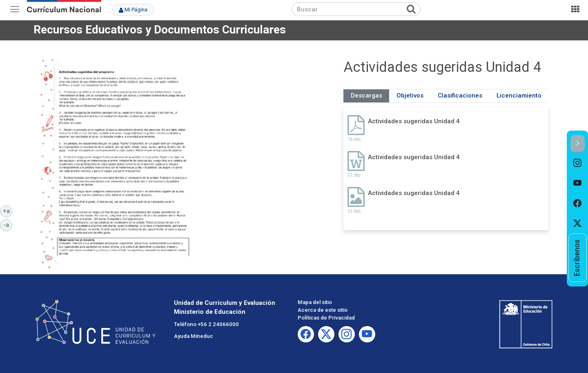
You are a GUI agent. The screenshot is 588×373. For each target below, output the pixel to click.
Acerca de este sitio (323, 310)
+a (8, 211)
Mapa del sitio (315, 302)
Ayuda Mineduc (194, 336)
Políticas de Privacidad (326, 318)
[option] (578, 163)
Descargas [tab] (366, 95)
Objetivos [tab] (410, 95)
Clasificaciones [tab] (460, 95)
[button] (578, 144)
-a (8, 224)
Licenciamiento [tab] (519, 95)
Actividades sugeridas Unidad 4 (414, 121)
